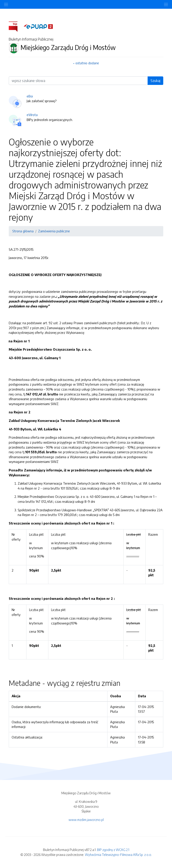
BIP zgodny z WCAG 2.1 (113, 850)
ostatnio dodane (87, 63)
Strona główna (23, 231)
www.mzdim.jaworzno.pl (86, 820)
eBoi (30, 96)
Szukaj (155, 81)
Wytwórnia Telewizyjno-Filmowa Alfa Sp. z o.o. (118, 855)
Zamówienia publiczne (54, 231)
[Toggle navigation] (166, 4)
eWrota (32, 115)
